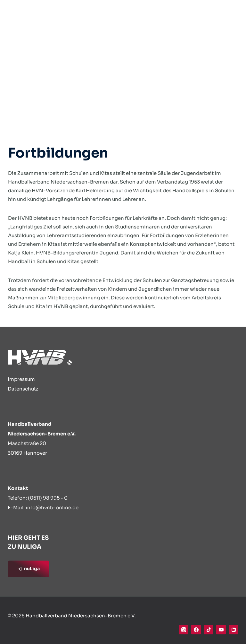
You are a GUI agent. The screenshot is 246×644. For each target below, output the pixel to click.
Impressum (21, 379)
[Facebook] (196, 630)
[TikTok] (209, 630)
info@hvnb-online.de (52, 507)
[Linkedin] (234, 630)
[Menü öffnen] (231, 13)
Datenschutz (23, 389)
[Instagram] (184, 630)
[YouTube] (221, 630)
